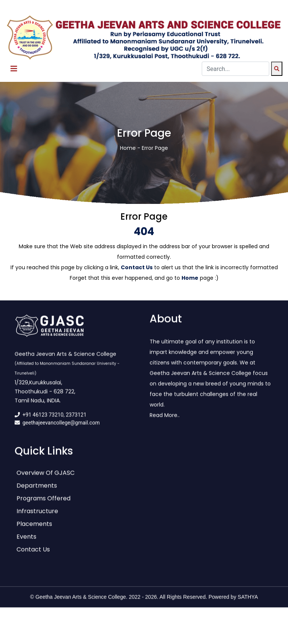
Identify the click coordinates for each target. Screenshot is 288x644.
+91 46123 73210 (43, 419)
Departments (37, 490)
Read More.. (165, 419)
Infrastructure (37, 515)
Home (128, 148)
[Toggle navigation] (14, 69)
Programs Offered (43, 503)
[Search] (277, 69)
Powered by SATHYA (233, 601)
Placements (34, 528)
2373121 (76, 419)
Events (26, 541)
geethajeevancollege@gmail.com (61, 427)
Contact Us (33, 554)
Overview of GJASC (46, 477)
